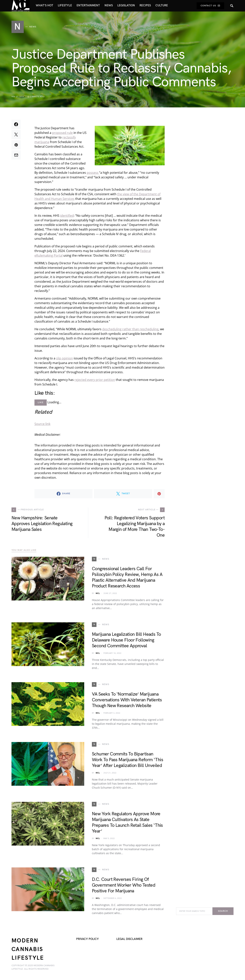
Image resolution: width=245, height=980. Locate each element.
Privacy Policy (87, 939)
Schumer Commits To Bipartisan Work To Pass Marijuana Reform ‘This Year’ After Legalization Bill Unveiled (127, 760)
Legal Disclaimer (129, 939)
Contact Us (210, 6)
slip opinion (65, 358)
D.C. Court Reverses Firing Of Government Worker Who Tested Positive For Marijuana (124, 885)
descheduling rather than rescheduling (130, 329)
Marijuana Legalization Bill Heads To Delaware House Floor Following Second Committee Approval (126, 640)
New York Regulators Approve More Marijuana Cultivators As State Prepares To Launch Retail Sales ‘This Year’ (127, 822)
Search (223, 911)
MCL (98, 593)
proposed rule (62, 133)
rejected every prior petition (95, 380)
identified (67, 216)
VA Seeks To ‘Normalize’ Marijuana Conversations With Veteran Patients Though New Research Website (127, 700)
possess (93, 173)
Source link (42, 424)
